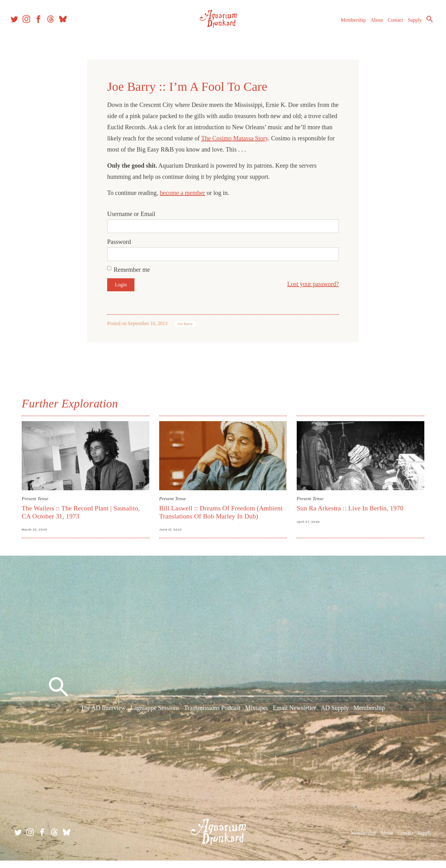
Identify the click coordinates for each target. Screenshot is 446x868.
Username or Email (131, 214)
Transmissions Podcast (212, 719)
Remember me (132, 270)
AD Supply (335, 719)
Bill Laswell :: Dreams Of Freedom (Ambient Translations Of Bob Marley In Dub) (221, 512)
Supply (407, 27)
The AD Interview (103, 719)
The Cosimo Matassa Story (234, 138)
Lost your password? (313, 284)
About (368, 27)
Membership (345, 27)
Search (421, 26)
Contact (387, 27)
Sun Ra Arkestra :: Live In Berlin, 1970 (350, 508)
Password (119, 242)
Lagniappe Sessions (155, 719)
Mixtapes (256, 719)
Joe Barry (185, 324)
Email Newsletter (294, 719)
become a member (183, 193)
